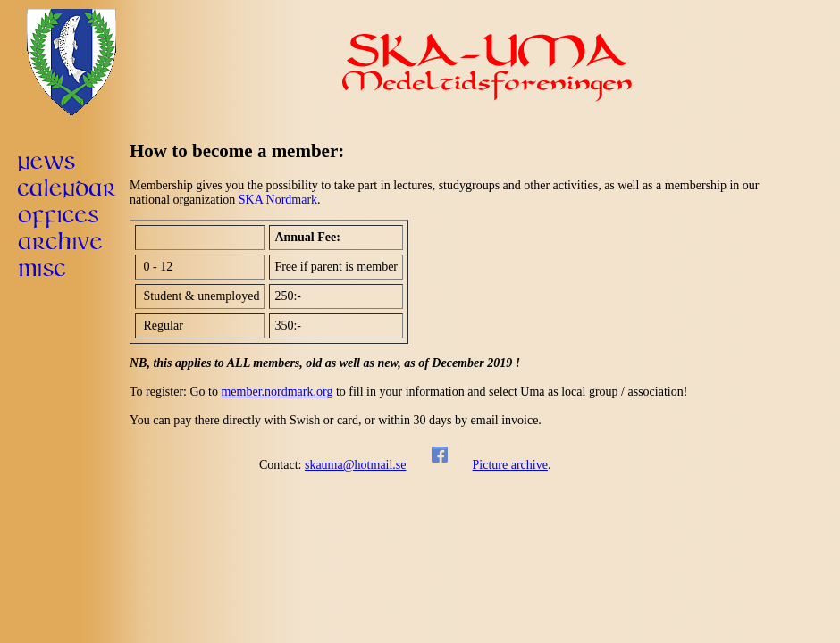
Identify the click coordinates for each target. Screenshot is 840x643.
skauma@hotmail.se (356, 465)
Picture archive (510, 465)
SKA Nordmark (278, 200)
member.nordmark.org (277, 392)
